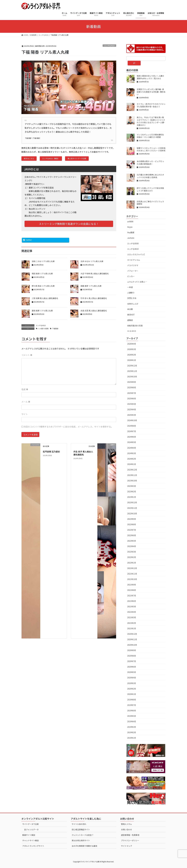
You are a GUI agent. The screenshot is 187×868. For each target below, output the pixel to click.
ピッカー (131, 276)
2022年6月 (132, 535)
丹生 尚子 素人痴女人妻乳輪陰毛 (83, 453)
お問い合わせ (126, 830)
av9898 (130, 221)
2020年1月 (132, 694)
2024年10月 (132, 420)
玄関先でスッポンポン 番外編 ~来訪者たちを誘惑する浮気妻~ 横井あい (151, 92)
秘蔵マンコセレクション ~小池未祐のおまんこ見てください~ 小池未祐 (151, 149)
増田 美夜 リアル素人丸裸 (42, 274)
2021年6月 (132, 601)
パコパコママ (133, 265)
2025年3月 (132, 415)
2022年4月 (132, 546)
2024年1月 (132, 464)
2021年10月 (132, 579)
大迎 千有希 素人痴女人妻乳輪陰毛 (95, 274)
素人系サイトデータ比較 (77, 158)
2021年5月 (132, 606)
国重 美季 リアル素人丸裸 (91, 286)
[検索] (134, 63)
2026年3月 (132, 349)
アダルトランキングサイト (33, 846)
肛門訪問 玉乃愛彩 (51, 452)
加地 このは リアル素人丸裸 (43, 261)
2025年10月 (132, 377)
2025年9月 (132, 382)
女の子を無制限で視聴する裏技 (84, 846)
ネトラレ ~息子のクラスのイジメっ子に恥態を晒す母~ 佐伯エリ (151, 105)
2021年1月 (132, 628)
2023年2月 (132, 491)
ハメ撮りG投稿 (43, 328)
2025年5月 (132, 404)
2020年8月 (132, 656)
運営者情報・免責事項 (130, 835)
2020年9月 (132, 650)
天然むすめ (132, 298)
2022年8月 (132, 524)
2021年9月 (132, 585)
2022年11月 (132, 508)
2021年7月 (132, 596)
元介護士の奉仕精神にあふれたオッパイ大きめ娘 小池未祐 (150, 176)
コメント (27, 355)
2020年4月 (132, 678)
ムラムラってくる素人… (137, 282)
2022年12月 (132, 502)
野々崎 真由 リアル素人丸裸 (43, 286)
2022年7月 (132, 530)
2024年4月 (132, 448)
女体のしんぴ (133, 304)
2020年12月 (132, 634)
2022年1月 (132, 563)
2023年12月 (132, 470)
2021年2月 (132, 623)
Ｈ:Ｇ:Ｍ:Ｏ (132, 331)
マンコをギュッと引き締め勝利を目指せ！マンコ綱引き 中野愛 (150, 136)
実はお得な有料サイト (81, 840)
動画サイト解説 (29, 835)
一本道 (130, 287)
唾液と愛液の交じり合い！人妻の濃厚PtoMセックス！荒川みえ (150, 77)
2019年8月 (132, 700)
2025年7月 (132, 393)
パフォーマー (133, 271)
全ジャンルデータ (31, 830)
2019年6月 (132, 711)
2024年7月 (132, 431)
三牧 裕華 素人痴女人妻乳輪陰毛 (45, 298)
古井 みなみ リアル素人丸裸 (92, 261)
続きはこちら (29, 158)
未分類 (130, 309)
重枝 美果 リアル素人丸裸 (42, 311)
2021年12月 (132, 568)
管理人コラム (126, 824)
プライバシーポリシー (130, 840)
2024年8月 (132, 426)
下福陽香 (55, 328)
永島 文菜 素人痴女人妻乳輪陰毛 (94, 311)
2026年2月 (132, 355)
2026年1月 (132, 360)
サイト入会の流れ (79, 824)
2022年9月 (132, 519)
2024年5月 (132, 442)
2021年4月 (132, 612)
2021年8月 (132, 590)
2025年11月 (132, 371)
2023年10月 (132, 481)
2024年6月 (132, 437)
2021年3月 (132, 617)
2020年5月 (132, 672)
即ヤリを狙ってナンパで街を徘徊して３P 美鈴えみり (150, 189)
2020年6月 (132, 667)
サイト (25, 414)
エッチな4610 (109, 46)
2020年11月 (132, 639)
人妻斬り (131, 293)
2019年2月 (132, 732)
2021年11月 (132, 574)
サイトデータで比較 (31, 824)
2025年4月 (132, 409)
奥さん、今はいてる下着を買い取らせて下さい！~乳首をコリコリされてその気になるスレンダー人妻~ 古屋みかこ (151, 121)
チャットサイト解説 (31, 840)
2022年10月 (132, 513)
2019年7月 (132, 705)
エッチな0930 (133, 243)
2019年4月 (132, 721)
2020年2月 (132, 689)
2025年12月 (132, 366)
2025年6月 (132, 398)
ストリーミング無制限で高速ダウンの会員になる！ (69, 224)
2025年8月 (132, 387)
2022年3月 (132, 552)
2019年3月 (132, 727)
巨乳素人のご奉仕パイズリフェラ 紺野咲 (150, 203)
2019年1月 (132, 738)
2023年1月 (132, 497)
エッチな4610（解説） (51, 158)
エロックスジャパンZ (136, 254)
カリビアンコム (134, 260)
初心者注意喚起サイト (81, 830)
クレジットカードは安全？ (83, 835)
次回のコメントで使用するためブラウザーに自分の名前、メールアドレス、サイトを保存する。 (68, 427)
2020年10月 (132, 645)
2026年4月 (132, 344)
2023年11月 (132, 475)
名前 (25, 389)
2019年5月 (132, 716)
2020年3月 (132, 683)
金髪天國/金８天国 (135, 326)
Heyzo (130, 227)
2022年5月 (132, 541)
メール (26, 402)
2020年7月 (132, 661)
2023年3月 (132, 486)
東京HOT (131, 315)
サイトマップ (126, 846)
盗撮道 (130, 320)
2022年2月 (132, 557)
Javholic (131, 238)
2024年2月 (132, 459)
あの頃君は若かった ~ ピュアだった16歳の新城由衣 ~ (150, 163)
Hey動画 (131, 232)
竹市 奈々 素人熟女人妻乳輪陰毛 (94, 298)
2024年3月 (132, 453)
